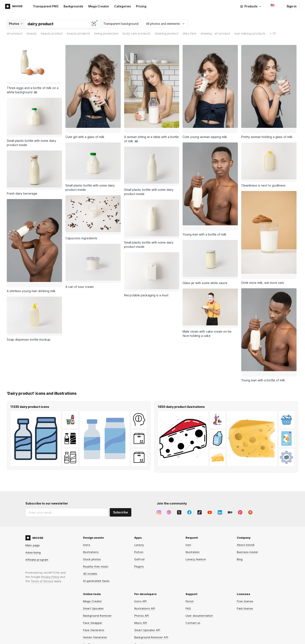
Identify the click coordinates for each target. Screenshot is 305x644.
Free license (245, 581)
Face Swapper (93, 602)
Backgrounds (73, 6)
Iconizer (88, 631)
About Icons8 (246, 524)
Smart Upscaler (93, 588)
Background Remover (97, 595)
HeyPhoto (90, 624)
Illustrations (91, 531)
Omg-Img (140, 624)
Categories (123, 6)
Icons (87, 524)
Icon (188, 524)
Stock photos (92, 539)
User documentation (199, 595)
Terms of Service (42, 560)
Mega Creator (99, 6)
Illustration (193, 531)
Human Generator (95, 617)
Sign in (292, 6)
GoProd (139, 539)
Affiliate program (37, 539)
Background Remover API (151, 617)
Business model (247, 531)
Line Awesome (144, 631)
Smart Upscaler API (147, 609)
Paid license (245, 588)
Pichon (139, 531)
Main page (33, 525)
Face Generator (94, 609)
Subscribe (121, 492)
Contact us (193, 602)
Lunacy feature (196, 539)
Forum (190, 581)
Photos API (142, 595)
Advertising (33, 532)
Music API (141, 602)
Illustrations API (145, 588)
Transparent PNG (46, 6)
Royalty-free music (96, 546)
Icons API (140, 581)
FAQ (188, 588)
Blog (240, 539)
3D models (90, 553)
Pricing (141, 6)
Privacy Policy (50, 556)
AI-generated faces (96, 560)
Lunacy (139, 524)
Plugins (139, 546)
